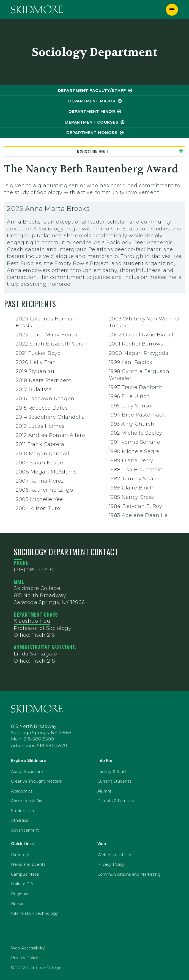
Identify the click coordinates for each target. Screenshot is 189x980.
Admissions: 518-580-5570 (39, 746)
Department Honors (92, 133)
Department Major (92, 101)
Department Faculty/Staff (92, 91)
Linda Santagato (36, 654)
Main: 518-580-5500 (33, 739)
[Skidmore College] (37, 9)
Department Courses (92, 122)
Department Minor (92, 111)
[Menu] (172, 10)
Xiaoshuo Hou (32, 621)
